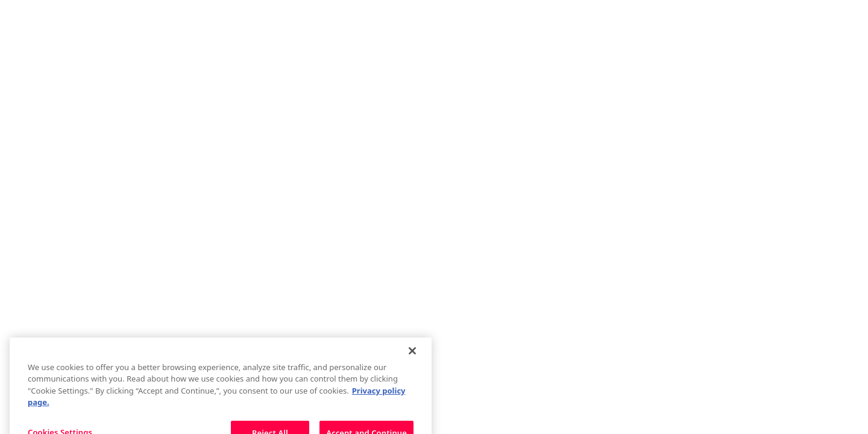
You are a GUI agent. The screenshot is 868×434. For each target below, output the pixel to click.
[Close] (412, 358)
